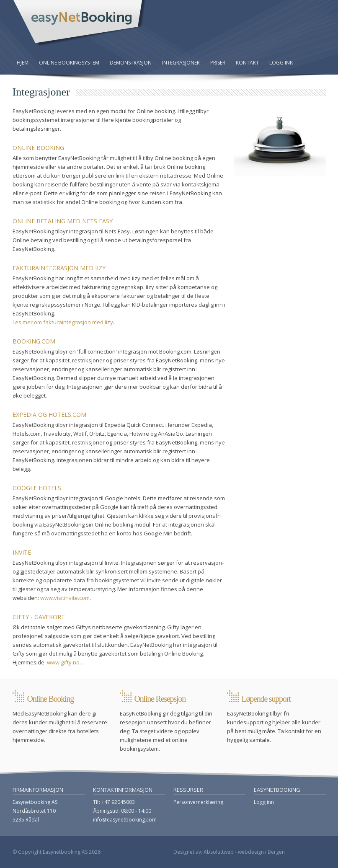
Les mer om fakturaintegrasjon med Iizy (63, 322)
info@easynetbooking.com (125, 820)
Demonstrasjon (131, 63)
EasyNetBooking (79, 23)
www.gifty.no (63, 662)
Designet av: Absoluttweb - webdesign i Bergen (229, 852)
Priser (218, 63)
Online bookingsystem (69, 63)
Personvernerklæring (198, 802)
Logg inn (281, 63)
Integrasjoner (181, 63)
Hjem (23, 63)
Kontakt (247, 63)
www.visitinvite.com (65, 598)
